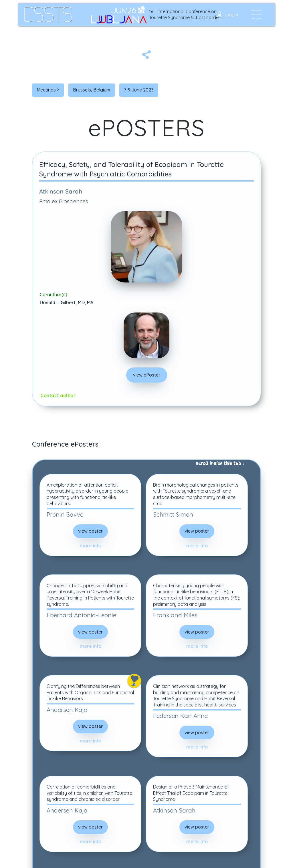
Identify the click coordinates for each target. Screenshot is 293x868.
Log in (232, 15)
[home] (48, 15)
